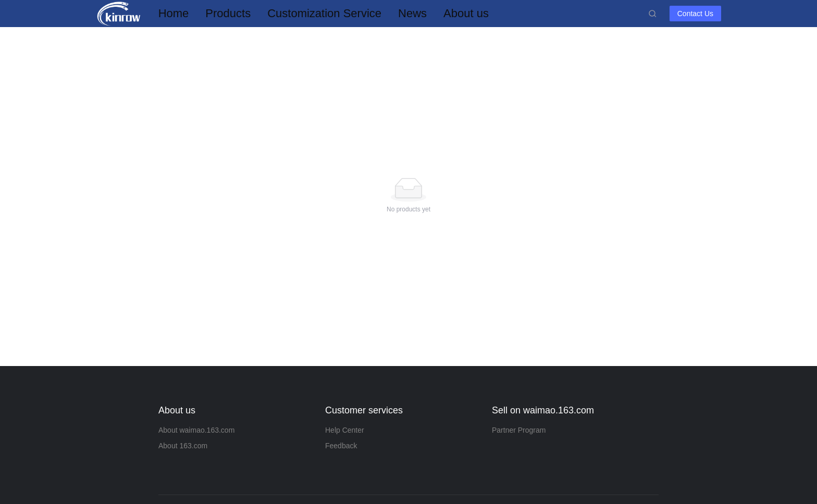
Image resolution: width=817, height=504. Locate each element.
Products (228, 13)
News (412, 13)
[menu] (399, 13)
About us (466, 13)
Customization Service (324, 13)
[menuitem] (174, 14)
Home (174, 13)
